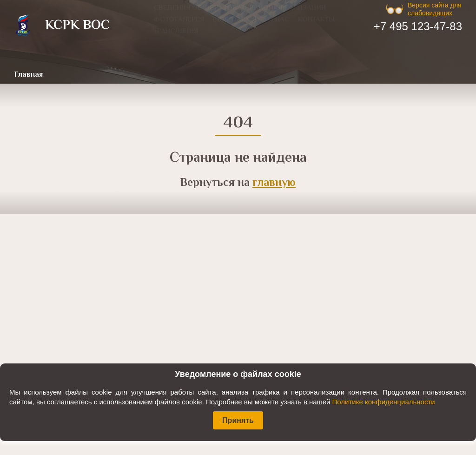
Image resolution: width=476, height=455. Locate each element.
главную (274, 183)
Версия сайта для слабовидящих (435, 9)
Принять (238, 420)
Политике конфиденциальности (384, 402)
